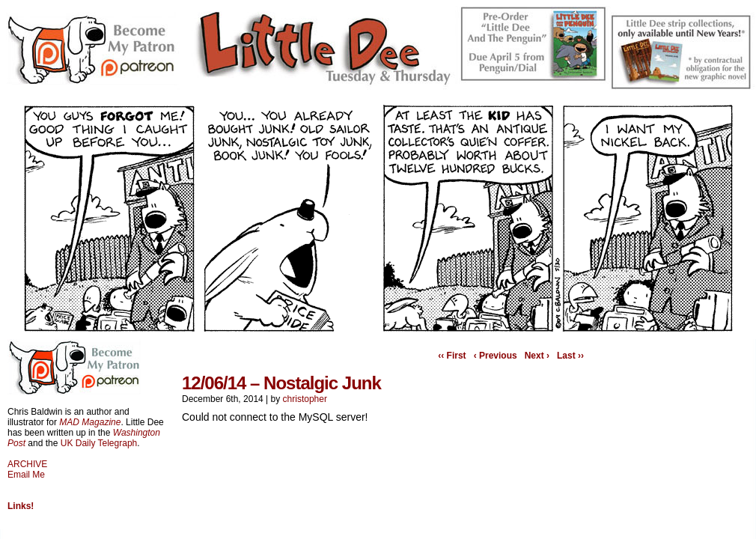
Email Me (26, 475)
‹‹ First (452, 356)
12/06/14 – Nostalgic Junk (281, 383)
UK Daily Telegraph (99, 443)
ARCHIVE (27, 464)
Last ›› (570, 356)
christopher (305, 399)
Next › (537, 356)
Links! (21, 506)
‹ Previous (496, 356)
